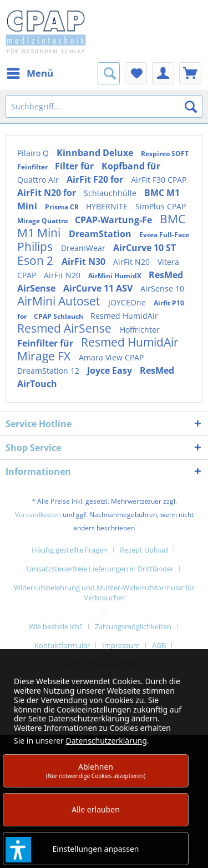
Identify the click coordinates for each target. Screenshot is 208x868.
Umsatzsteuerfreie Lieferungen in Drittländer (100, 569)
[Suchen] (191, 107)
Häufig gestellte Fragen (70, 550)
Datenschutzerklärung (106, 741)
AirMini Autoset (60, 301)
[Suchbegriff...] (104, 107)
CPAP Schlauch (59, 316)
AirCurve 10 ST (144, 248)
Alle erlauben (96, 809)
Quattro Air (39, 180)
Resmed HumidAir (124, 316)
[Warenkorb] (190, 73)
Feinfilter (33, 167)
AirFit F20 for (96, 179)
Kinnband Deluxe (96, 153)
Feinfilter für (46, 343)
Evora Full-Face (164, 235)
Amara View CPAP (111, 357)
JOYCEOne (128, 302)
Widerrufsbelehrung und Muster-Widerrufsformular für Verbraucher (104, 593)
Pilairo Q (34, 153)
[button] (18, 850)
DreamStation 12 (49, 371)
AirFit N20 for (48, 193)
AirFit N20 (133, 262)
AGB (159, 645)
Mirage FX (45, 356)
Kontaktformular (62, 645)
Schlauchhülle (111, 193)
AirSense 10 (162, 289)
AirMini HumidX (116, 276)
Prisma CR (63, 207)
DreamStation (101, 234)
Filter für (75, 166)
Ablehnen (96, 771)
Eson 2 (37, 260)
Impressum (121, 645)
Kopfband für (131, 166)
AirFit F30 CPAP (159, 180)
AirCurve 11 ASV (99, 288)
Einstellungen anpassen (96, 849)
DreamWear (84, 248)
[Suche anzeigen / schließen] (109, 73)
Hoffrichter (140, 330)
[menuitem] (29, 73)
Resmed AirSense (66, 328)
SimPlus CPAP (161, 206)
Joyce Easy (111, 370)
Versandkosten (38, 515)
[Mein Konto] (163, 73)
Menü (30, 72)
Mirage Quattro (43, 221)
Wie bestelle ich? (56, 626)
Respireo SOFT (165, 154)
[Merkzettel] (136, 73)
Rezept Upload (144, 550)
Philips (36, 247)
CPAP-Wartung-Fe (115, 220)
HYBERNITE (108, 206)
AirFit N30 (85, 262)
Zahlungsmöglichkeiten (133, 626)
